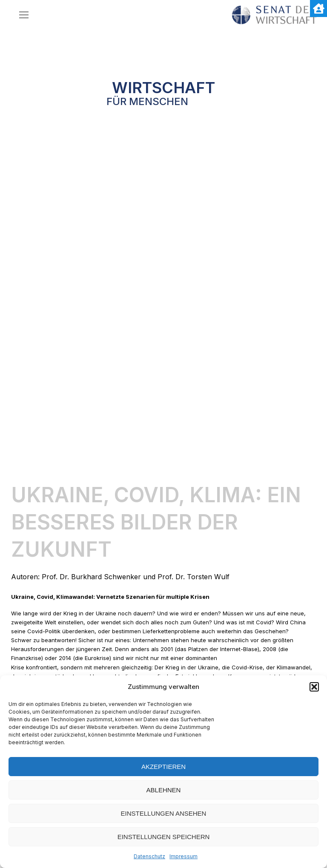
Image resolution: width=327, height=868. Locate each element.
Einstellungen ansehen (164, 813)
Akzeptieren (163, 767)
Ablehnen (164, 790)
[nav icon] (24, 15)
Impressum (184, 856)
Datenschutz (149, 856)
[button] (314, 687)
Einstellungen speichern (164, 837)
